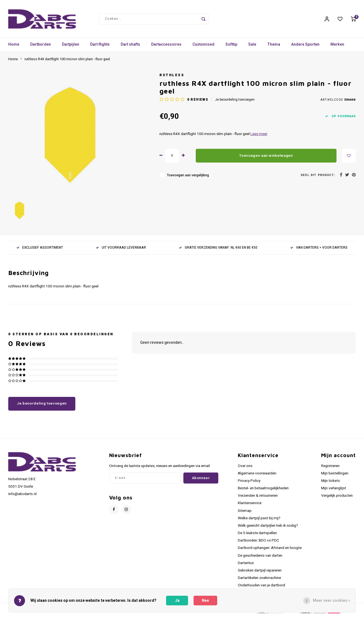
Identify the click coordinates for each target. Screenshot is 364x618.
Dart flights (100, 47)
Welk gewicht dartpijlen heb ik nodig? (268, 528)
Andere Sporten (305, 47)
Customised (203, 47)
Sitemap (245, 513)
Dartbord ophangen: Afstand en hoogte (270, 550)
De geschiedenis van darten (260, 557)
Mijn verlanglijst (334, 490)
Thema (274, 47)
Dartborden (41, 47)
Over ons (245, 468)
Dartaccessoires (166, 47)
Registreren (330, 468)
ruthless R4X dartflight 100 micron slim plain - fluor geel (67, 61)
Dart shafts (130, 47)
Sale (252, 47)
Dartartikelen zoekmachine (259, 580)
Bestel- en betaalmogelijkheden (263, 490)
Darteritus (246, 565)
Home (14, 47)
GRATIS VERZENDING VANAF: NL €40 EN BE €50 (218, 250)
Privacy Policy (249, 483)
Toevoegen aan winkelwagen (266, 158)
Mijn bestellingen (335, 475)
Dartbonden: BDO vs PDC (258, 542)
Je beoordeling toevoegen (235, 102)
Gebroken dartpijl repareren (260, 572)
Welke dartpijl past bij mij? (259, 520)
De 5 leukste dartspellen (257, 535)
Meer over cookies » (331, 601)
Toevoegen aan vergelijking (188, 177)
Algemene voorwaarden (257, 475)
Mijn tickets (330, 483)
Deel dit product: (318, 177)
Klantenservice (250, 505)
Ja (177, 601)
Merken (337, 47)
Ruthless (172, 77)
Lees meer (259, 136)
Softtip (231, 47)
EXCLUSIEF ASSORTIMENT (40, 250)
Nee (205, 601)
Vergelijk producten (337, 498)
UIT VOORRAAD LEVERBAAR (121, 250)
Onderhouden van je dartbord (261, 587)
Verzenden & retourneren (258, 498)
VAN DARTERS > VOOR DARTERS (319, 250)
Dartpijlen (71, 47)
